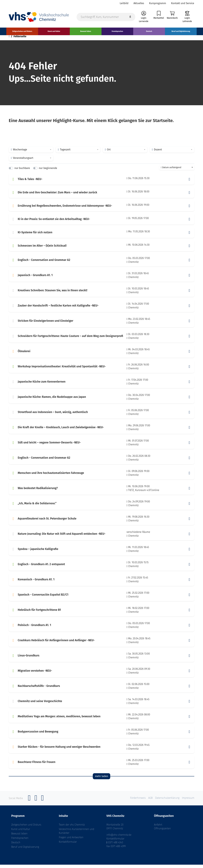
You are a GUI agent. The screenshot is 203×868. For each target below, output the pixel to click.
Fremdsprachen (20, 841)
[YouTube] (43, 803)
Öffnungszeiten (162, 832)
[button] (189, 183)
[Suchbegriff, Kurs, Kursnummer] (106, 18)
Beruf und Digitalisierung (25, 850)
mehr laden (101, 780)
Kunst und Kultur (21, 832)
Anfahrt (158, 828)
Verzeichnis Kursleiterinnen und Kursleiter (77, 834)
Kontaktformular (68, 845)
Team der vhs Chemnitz (72, 828)
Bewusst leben (19, 837)
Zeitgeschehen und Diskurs (26, 828)
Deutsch (16, 846)
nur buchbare (22, 172)
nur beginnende (48, 172)
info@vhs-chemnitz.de (119, 838)
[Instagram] (36, 803)
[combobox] (31, 153)
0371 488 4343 (116, 846)
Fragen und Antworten (71, 841)
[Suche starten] (130, 18)
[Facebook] (29, 803)
